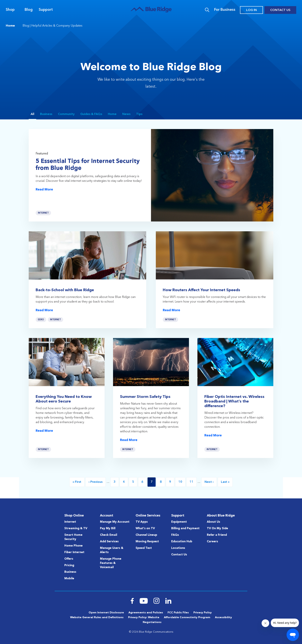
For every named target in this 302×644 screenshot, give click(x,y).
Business (46, 114)
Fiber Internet (74, 552)
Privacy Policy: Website (144, 617)
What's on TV (145, 529)
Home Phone (73, 546)
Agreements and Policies (146, 613)
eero (41, 322)
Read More (44, 190)
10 (182, 482)
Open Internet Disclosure (106, 613)
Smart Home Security (73, 537)
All (32, 114)
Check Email (109, 535)
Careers (212, 542)
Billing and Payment (185, 529)
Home (10, 26)
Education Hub (182, 542)
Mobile (69, 579)
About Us (213, 522)
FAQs (175, 535)
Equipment (179, 522)
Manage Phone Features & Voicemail (111, 563)
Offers (69, 559)
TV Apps (142, 522)
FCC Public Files (178, 613)
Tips (139, 114)
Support (46, 10)
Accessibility (223, 617)
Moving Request (147, 542)
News (126, 114)
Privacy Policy (203, 613)
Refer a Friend (217, 535)
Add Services (109, 542)
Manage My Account (115, 522)
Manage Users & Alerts (112, 550)
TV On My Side (217, 529)
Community (66, 114)
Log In (251, 10)
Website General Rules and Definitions (97, 617)
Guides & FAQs (91, 114)
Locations (178, 548)
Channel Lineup (146, 535)
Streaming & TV (76, 529)
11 (193, 482)
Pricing (69, 566)
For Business (225, 10)
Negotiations (152, 622)
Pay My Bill (108, 529)
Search (207, 10)
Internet (43, 213)
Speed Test (144, 548)
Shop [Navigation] (10, 10)
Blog (29, 10)
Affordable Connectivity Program (187, 617)
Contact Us (280, 10)
